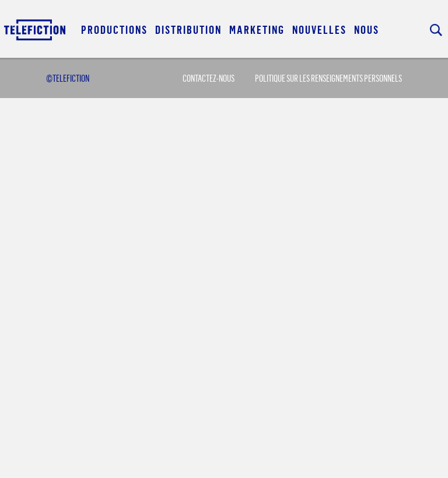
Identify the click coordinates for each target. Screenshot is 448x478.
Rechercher (436, 30)
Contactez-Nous (209, 78)
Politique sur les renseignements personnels (328, 78)
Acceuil (36, 29)
